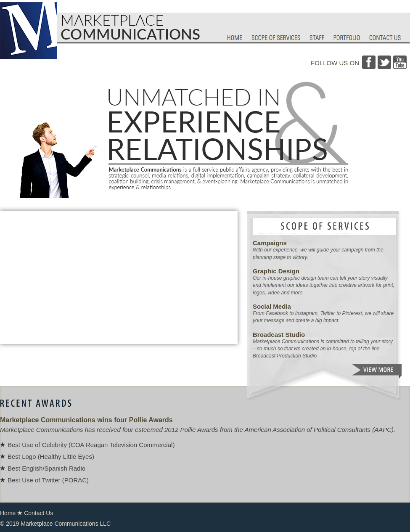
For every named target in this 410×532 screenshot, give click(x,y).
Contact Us (38, 513)
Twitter (384, 62)
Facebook (369, 62)
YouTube (400, 62)
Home (8, 513)
